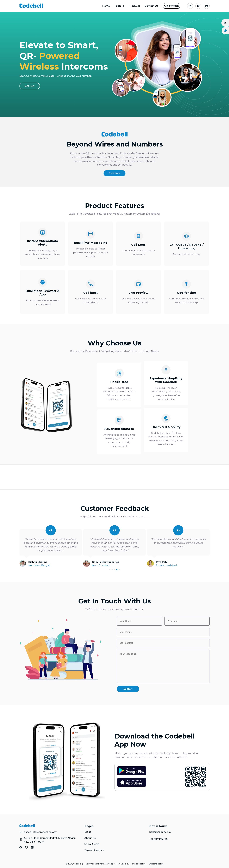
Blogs (88, 832)
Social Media (92, 844)
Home (106, 6)
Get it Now (114, 173)
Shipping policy (156, 864)
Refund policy (123, 864)
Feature (119, 6)
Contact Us (151, 6)
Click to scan (171, 6)
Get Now (30, 86)
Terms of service (94, 850)
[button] (110, 570)
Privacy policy (139, 864)
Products (134, 6)
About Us (90, 838)
